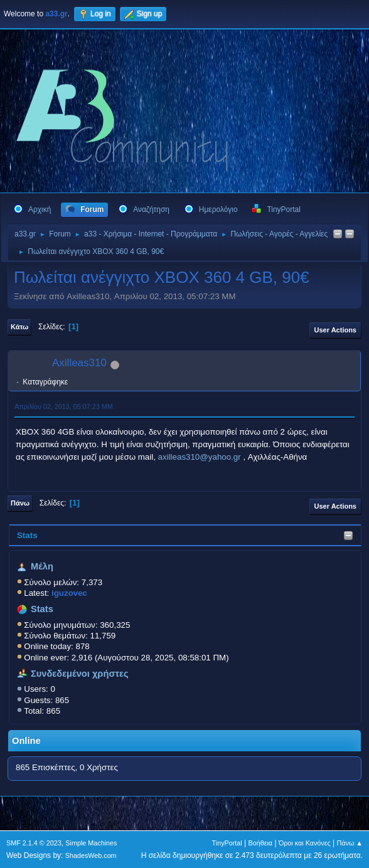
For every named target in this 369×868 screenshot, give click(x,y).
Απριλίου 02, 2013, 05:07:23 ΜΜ (64, 406)
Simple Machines (91, 843)
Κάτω (19, 327)
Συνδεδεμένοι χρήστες (80, 674)
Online (26, 741)
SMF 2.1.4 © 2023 (34, 843)
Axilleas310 (79, 363)
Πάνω (20, 503)
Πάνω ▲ (350, 843)
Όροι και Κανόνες (305, 843)
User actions (335, 330)
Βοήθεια (260, 843)
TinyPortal (227, 843)
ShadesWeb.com (91, 855)
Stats (27, 535)
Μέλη (42, 566)
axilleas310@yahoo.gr (200, 457)
